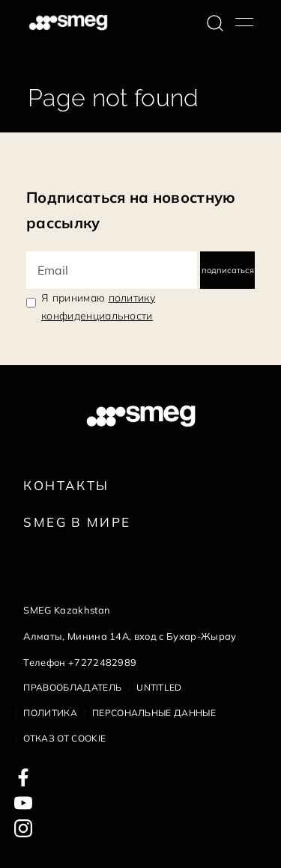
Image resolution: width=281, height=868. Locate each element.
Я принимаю (98, 307)
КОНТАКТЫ (66, 485)
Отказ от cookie (64, 738)
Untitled (159, 687)
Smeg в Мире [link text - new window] (77, 522)
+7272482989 (103, 662)
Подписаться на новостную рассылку (131, 210)
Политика (50, 713)
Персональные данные (154, 713)
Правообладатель (72, 687)
